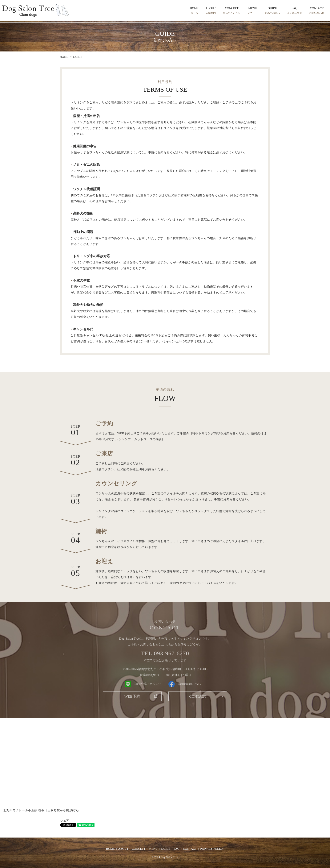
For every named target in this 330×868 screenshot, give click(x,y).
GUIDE (272, 11)
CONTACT (317, 11)
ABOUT (211, 11)
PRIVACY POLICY (212, 849)
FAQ (295, 11)
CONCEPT (232, 11)
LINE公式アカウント (143, 684)
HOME (194, 11)
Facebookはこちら (185, 684)
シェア (65, 821)
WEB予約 (132, 696)
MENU (253, 11)
